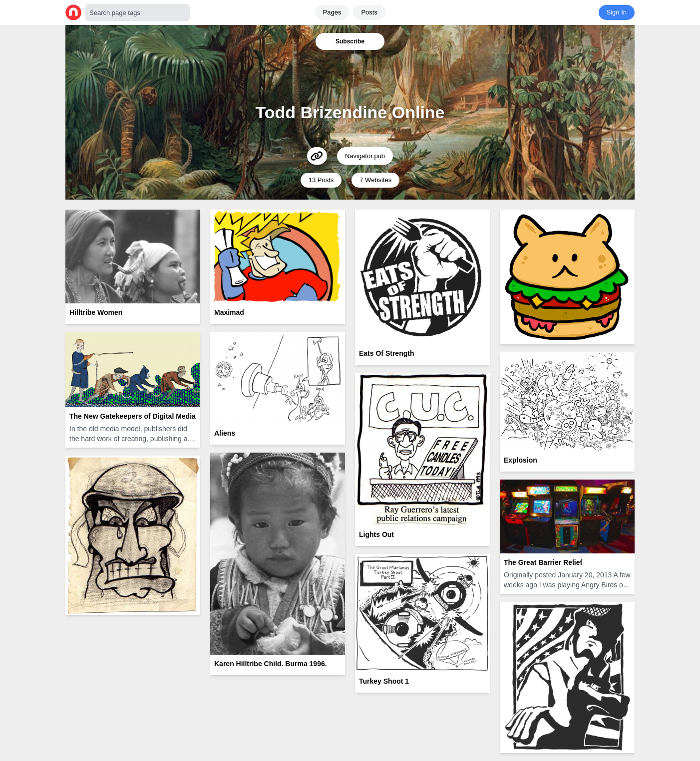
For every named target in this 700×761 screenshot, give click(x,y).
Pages (332, 12)
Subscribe (350, 41)
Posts (369, 12)
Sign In (617, 12)
